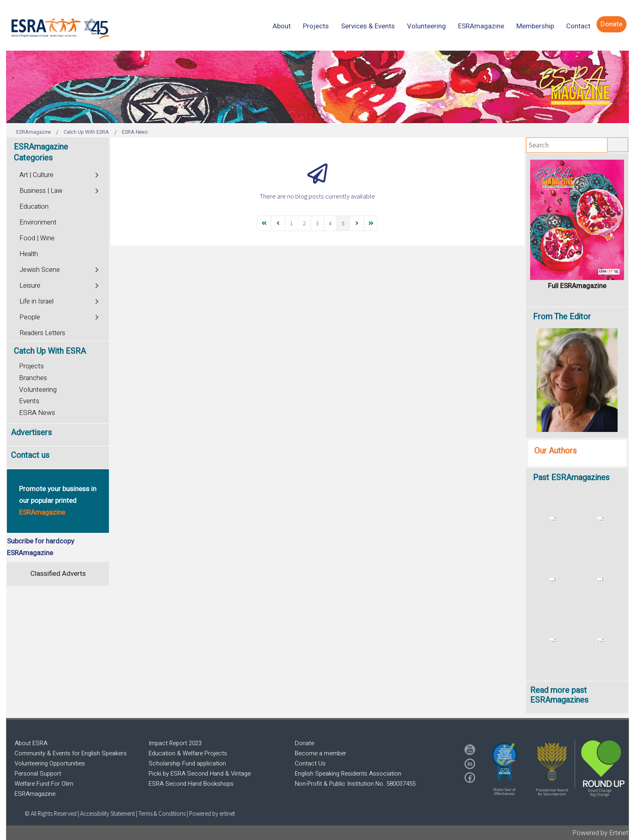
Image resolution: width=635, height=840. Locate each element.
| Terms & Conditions (161, 813)
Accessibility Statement (108, 813)
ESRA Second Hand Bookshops (191, 784)
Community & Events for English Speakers (71, 753)
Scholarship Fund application (187, 763)
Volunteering (38, 390)
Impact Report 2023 (175, 743)
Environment (38, 222)
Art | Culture (36, 175)
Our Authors (555, 451)
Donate (305, 743)
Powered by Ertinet (600, 833)
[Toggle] (97, 174)
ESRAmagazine (35, 794)
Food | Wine (37, 238)
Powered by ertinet (212, 813)
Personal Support (38, 774)
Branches (33, 378)
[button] (505, 761)
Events (29, 401)
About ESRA (31, 743)
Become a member (321, 753)
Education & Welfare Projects (188, 753)
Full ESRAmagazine (577, 286)
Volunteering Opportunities (50, 763)
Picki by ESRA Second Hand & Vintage (200, 774)
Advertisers (31, 433)
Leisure (30, 286)
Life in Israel (36, 301)
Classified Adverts (58, 574)
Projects (31, 366)
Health (29, 254)
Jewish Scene (40, 270)
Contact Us (310, 763)
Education (34, 207)
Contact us (30, 455)
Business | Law (41, 191)
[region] (317, 87)
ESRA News (37, 413)
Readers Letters (42, 333)
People (30, 317)
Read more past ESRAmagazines (559, 695)
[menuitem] (282, 26)
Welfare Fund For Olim (44, 784)
